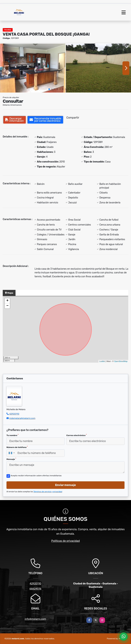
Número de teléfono (17, 447)
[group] (33, 68)
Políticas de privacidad (66, 541)
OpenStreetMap (121, 361)
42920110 (14, 414)
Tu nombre (12, 435)
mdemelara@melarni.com (22, 418)
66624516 (35, 589)
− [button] (7, 306)
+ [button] (7, 301)
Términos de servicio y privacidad (48, 492)
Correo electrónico (77, 435)
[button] (49, 89)
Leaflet (102, 361)
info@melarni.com (35, 619)
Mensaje (11, 459)
